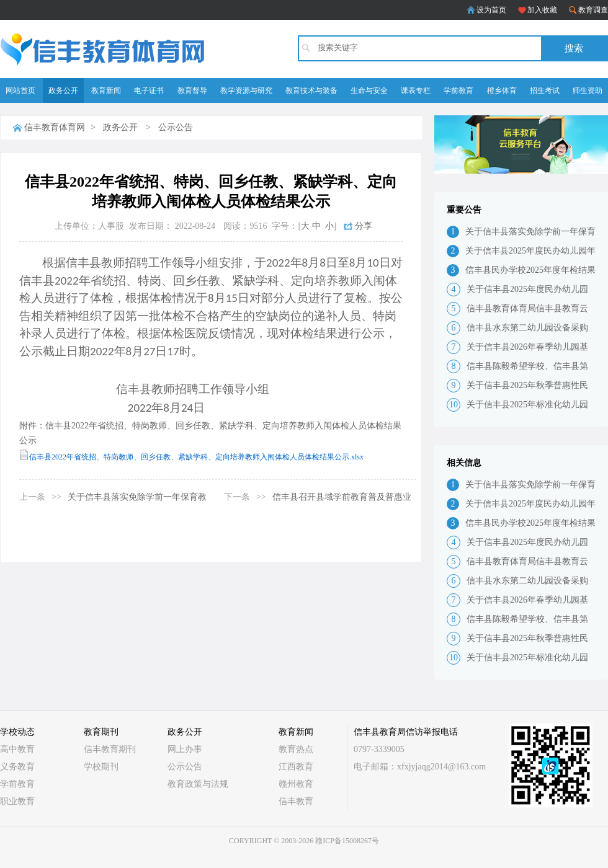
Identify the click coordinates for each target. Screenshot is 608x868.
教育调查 (593, 10)
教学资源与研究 (246, 91)
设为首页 (491, 10)
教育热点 (296, 749)
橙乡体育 (502, 91)
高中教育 (17, 749)
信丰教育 (296, 801)
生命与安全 (369, 91)
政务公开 (63, 91)
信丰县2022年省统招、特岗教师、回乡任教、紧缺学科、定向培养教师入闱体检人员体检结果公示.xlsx (196, 457)
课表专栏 (416, 91)
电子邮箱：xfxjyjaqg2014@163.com (420, 767)
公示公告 (176, 127)
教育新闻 (106, 91)
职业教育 (17, 801)
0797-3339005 (379, 749)
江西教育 (296, 767)
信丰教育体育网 (55, 127)
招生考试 (545, 91)
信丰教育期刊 (110, 749)
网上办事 (185, 749)
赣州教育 (296, 784)
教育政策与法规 (198, 784)
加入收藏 (542, 10)
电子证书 (149, 91)
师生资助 (588, 91)
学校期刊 (101, 767)
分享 (364, 226)
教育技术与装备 (311, 91)
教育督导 (192, 91)
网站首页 (20, 91)
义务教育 (17, 767)
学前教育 (458, 91)
